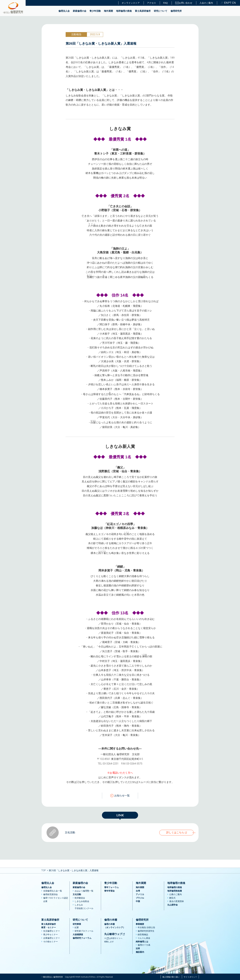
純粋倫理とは (142, 942)
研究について (161, 11)
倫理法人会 (64, 11)
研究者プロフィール (84, 931)
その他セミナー (51, 942)
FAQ (165, 3)
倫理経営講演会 (51, 894)
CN (234, 3)
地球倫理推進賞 (175, 891)
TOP (44, 870)
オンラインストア (131, 3)
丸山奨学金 (173, 905)
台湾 (138, 891)
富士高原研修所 (143, 11)
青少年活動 (95, 11)
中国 (138, 901)
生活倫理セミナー (52, 931)
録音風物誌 (143, 935)
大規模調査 (78, 935)
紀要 (77, 927)
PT (230, 3)
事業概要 (140, 924)
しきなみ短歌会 (82, 901)
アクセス (151, 3)
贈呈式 (172, 898)
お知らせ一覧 (120, 796)
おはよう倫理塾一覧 (84, 891)
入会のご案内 (206, 3)
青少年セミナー (51, 935)
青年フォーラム (112, 887)
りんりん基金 (144, 938)
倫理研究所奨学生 (146, 931)
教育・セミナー (49, 927)
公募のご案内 (175, 894)
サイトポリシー (190, 977)
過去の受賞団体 (177, 901)
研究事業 (77, 924)
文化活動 (77, 894)
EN (226, 3)
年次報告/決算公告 (146, 927)
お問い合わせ (184, 3)
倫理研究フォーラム (82, 938)
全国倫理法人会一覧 (53, 891)
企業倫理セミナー (52, 938)
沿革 (138, 948)
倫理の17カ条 (144, 945)
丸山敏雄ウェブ (115, 934)
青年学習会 (109, 891)
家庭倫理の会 (80, 11)
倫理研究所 (176, 11)
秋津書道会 (80, 898)
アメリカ (140, 894)
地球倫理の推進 (124, 11)
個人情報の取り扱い (171, 977)
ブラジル (140, 898)
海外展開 (108, 11)
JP (222, 3)
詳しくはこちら (175, 832)
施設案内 (140, 952)
